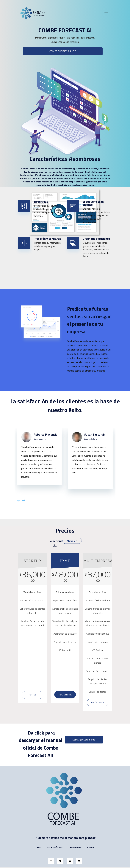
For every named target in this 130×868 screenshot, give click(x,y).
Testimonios (75, 847)
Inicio (39, 847)
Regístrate (32, 695)
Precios (90, 847)
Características (55, 847)
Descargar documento (84, 740)
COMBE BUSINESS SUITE (63, 51)
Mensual (71, 541)
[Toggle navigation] (106, 11)
